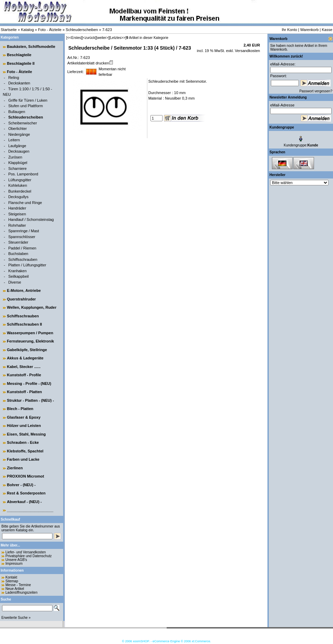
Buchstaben (18, 254)
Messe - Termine (18, 585)
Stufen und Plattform (26, 106)
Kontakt (11, 577)
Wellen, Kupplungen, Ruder (32, 307)
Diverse (15, 282)
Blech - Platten (20, 409)
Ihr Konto (289, 30)
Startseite (9, 30)
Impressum (14, 564)
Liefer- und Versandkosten (26, 552)
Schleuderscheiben (82, 30)
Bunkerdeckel (20, 191)
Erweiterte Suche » (16, 618)
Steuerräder (18, 242)
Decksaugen (19, 151)
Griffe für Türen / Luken (28, 100)
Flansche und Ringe (25, 203)
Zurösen (15, 157)
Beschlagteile (19, 55)
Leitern (14, 140)
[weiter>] (102, 38)
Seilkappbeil (18, 276)
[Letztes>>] (118, 38)
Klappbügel (18, 163)
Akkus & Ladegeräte (25, 358)
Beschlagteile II (21, 63)
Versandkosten (247, 51)
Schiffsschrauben (23, 259)
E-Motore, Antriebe (24, 290)
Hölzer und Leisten (24, 426)
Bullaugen (17, 112)
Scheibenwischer (23, 123)
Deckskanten (19, 83)
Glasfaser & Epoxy (24, 417)
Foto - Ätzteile (50, 30)
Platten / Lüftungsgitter (27, 265)
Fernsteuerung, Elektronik (30, 341)
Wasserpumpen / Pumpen (30, 333)
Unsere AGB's (16, 560)
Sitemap (12, 581)
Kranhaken (17, 271)
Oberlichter (18, 129)
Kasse (327, 30)
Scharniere (17, 168)
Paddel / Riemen (22, 248)
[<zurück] (89, 38)
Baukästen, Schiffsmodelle (31, 47)
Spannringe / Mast (24, 231)
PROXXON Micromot (26, 476)
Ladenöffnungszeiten (22, 592)
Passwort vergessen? (316, 91)
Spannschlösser (22, 237)
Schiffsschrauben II (24, 324)
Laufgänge (17, 146)
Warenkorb (309, 30)
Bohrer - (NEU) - (21, 485)
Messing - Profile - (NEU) (29, 384)
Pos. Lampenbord (23, 174)
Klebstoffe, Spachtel (25, 451)
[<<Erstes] (74, 38)
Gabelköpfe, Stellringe (27, 350)
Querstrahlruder (21, 299)
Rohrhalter (17, 225)
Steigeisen (17, 214)
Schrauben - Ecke (23, 442)
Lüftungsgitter (20, 180)
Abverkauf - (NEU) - (24, 502)
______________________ (30, 510)
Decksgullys (18, 197)
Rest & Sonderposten (26, 493)
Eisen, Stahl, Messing (26, 434)
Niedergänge (19, 134)
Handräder (17, 208)
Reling (14, 78)
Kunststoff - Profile (24, 375)
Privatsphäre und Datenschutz (29, 556)
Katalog (27, 30)
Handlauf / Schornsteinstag (31, 219)
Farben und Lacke (23, 459)
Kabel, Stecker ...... (24, 367)
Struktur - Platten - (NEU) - (30, 400)
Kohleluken (18, 185)
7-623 (107, 30)
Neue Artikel (15, 589)
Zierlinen (15, 468)
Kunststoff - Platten (24, 392)
